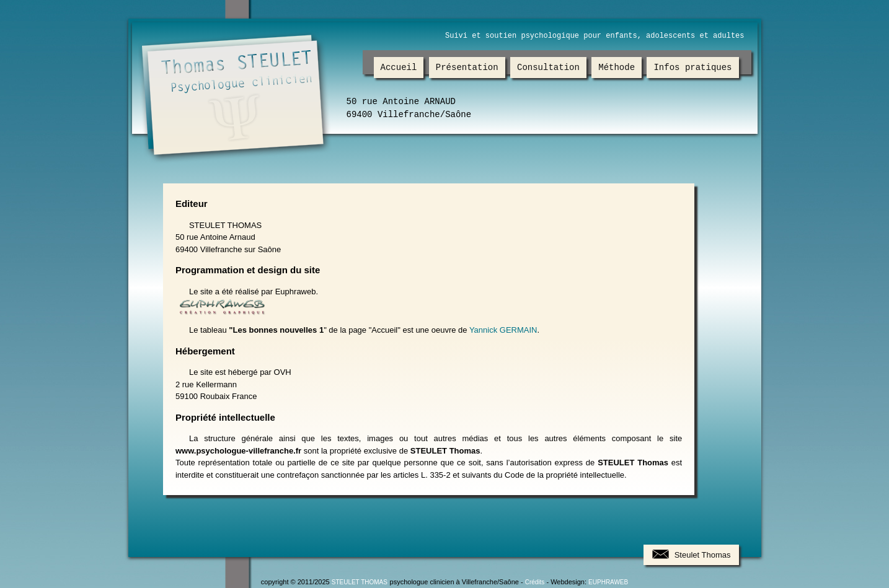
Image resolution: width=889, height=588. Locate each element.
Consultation (548, 68)
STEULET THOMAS (360, 582)
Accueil (399, 68)
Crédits (535, 582)
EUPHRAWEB (608, 582)
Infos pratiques (693, 68)
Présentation (467, 68)
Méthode (617, 68)
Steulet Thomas (703, 555)
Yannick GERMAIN (503, 330)
